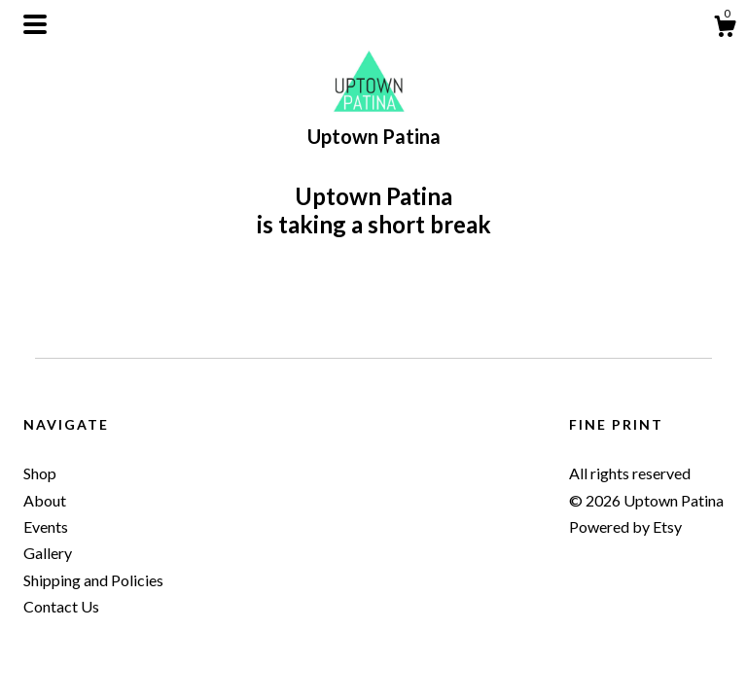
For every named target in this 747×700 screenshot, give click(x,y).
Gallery (48, 553)
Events (46, 526)
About (45, 500)
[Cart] (725, 29)
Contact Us (61, 606)
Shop (40, 473)
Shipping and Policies (93, 580)
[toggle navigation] (35, 24)
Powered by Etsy (625, 526)
